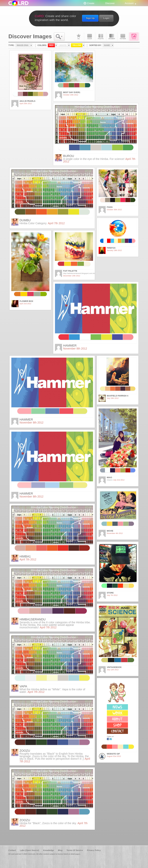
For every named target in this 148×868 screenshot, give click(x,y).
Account (129, 3)
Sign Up (90, 18)
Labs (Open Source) (30, 850)
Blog (60, 850)
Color (90, 37)
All (79, 37)
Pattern (123, 37)
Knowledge (49, 850)
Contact (12, 850)
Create (91, 3)
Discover (110, 3)
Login (106, 18)
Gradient (112, 37)
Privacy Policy (94, 850)
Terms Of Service (75, 850)
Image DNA (134, 37)
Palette (101, 37)
